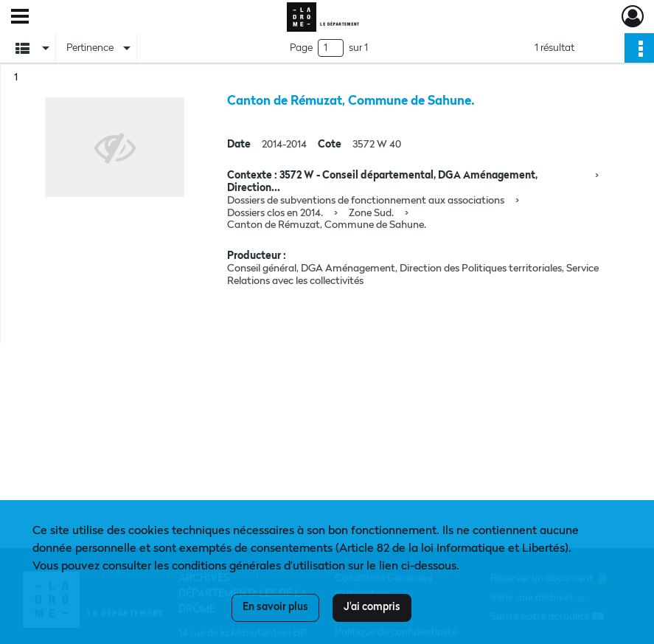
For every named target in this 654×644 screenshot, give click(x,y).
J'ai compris (372, 607)
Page (301, 48)
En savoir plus (275, 607)
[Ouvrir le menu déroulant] (20, 18)
